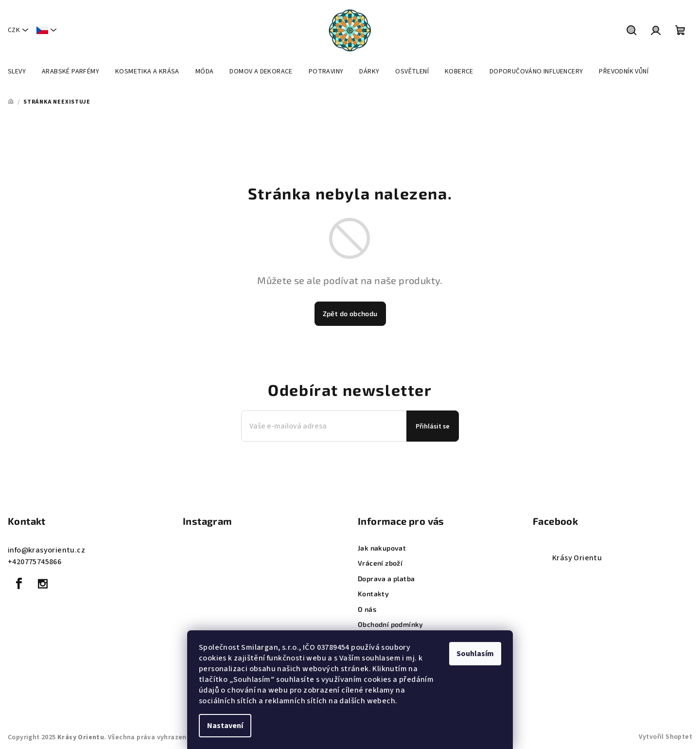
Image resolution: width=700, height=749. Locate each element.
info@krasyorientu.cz (46, 550)
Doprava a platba (386, 579)
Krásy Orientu (577, 558)
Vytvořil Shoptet (665, 737)
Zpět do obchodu (350, 313)
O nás (367, 609)
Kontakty (373, 594)
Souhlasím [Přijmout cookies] (475, 654)
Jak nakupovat (382, 548)
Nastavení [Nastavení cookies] (225, 726)
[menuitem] (17, 71)
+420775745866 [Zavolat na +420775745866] (35, 562)
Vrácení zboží (380, 563)
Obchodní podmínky (391, 624)
